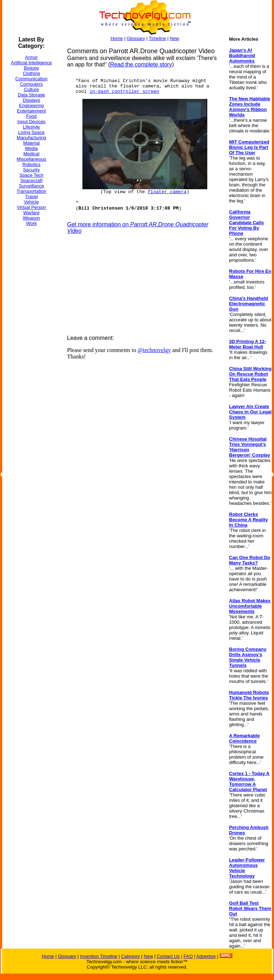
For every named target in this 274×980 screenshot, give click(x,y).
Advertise (206, 956)
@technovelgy (154, 350)
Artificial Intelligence (32, 63)
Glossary (136, 38)
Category (130, 956)
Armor (31, 57)
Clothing (31, 73)
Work (31, 223)
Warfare (31, 213)
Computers (31, 84)
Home (117, 38)
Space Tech (31, 175)
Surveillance (32, 186)
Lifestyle (31, 127)
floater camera (167, 192)
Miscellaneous (31, 159)
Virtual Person (31, 207)
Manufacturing (31, 138)
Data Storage (32, 95)
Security (32, 170)
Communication (31, 79)
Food (31, 116)
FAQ (188, 956)
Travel (31, 197)
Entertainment (32, 111)
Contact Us (168, 956)
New (174, 38)
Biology (32, 68)
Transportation (31, 191)
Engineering (31, 105)
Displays (31, 100)
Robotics (32, 164)
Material (31, 143)
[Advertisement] (31, 339)
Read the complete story (141, 64)
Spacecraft (31, 180)
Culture (31, 89)
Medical (32, 154)
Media (31, 148)
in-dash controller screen (124, 92)
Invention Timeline (99, 956)
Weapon (31, 218)
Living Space (31, 132)
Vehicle (31, 202)
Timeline (158, 38)
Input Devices (32, 122)
